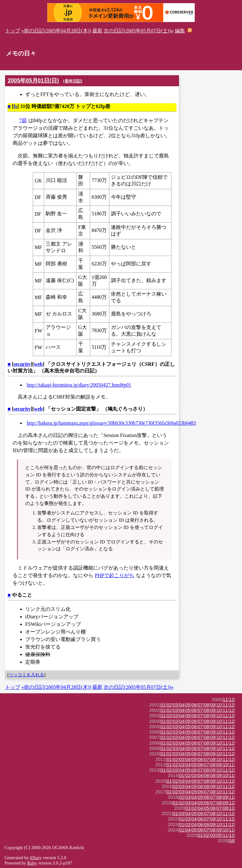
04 (182, 705)
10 (219, 705)
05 (188, 705)
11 (225, 700)
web (38, 364)
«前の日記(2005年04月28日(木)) (56, 31)
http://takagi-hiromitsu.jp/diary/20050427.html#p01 (79, 385)
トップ (13, 31)
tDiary (36, 858)
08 (207, 705)
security (22, 364)
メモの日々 (21, 53)
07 (200, 705)
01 (163, 705)
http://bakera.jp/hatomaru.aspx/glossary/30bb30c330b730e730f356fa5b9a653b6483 (111, 423)
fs (15, 106)
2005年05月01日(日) (33, 81)
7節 (23, 120)
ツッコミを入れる (26, 675)
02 (169, 705)
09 (213, 705)
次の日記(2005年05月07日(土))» (138, 31)
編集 (180, 31)
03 (176, 705)
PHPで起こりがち (115, 575)
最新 (97, 31)
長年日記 (73, 81)
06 (194, 705)
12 (232, 700)
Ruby (32, 863)
